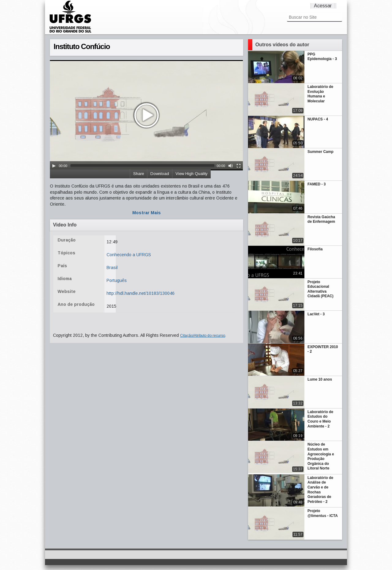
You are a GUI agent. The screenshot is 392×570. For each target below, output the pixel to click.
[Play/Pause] (54, 166)
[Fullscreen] (239, 166)
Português (117, 280)
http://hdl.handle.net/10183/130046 (141, 293)
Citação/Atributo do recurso (203, 336)
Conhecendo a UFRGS (129, 255)
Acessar (323, 6)
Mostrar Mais (147, 213)
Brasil (112, 268)
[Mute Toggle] (231, 166)
